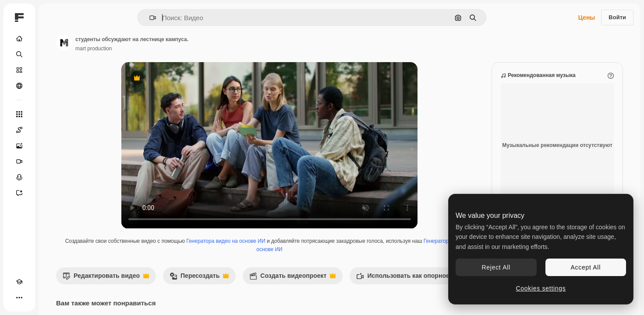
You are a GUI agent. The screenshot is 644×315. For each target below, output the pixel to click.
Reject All (496, 267)
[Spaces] (53, 130)
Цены (587, 17)
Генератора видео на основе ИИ (285, 250)
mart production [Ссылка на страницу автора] (160, 49)
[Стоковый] (53, 70)
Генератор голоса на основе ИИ (303, 258)
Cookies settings (541, 288)
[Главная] (53, 38)
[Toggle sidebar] (86, 17)
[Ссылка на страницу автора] (131, 43)
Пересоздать (266, 287)
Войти (617, 17)
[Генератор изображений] (53, 146)
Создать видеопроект (359, 287)
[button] (182, 18)
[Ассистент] (53, 193)
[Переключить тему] (35, 297)
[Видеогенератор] (53, 161)
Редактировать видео (172, 287)
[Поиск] (53, 54)
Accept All (586, 267)
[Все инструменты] (53, 114)
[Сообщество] (53, 86)
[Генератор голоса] (53, 177)
